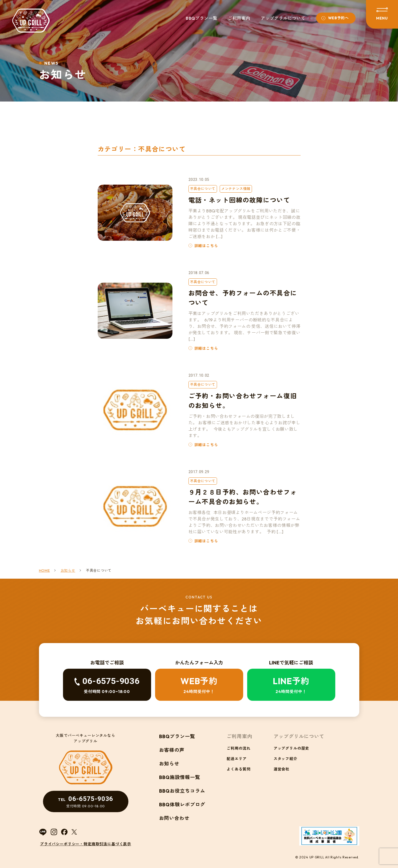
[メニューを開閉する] (382, 14)
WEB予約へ (338, 18)
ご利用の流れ (239, 748)
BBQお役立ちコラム (182, 791)
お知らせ (169, 764)
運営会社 (281, 769)
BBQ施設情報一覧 (180, 777)
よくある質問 (239, 769)
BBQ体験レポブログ (182, 805)
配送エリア (237, 759)
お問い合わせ (174, 818)
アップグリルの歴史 (291, 748)
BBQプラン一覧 (202, 18)
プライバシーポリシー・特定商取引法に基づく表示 (86, 844)
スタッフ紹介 (285, 759)
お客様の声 (172, 750)
